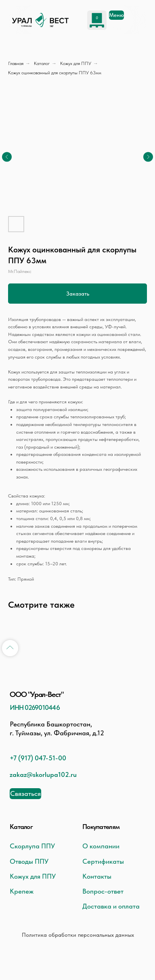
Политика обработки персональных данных (78, 935)
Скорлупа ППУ (32, 846)
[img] (40, 20)
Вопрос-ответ (103, 891)
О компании (101, 846)
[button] (25, 794)
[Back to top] (10, 648)
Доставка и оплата (111, 906)
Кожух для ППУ (76, 63)
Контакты (97, 876)
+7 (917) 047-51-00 (38, 758)
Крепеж (22, 891)
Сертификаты (103, 861)
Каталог (42, 63)
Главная (16, 63)
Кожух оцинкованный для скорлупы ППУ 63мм (55, 73)
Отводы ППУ (29, 861)
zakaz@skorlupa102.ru (43, 774)
